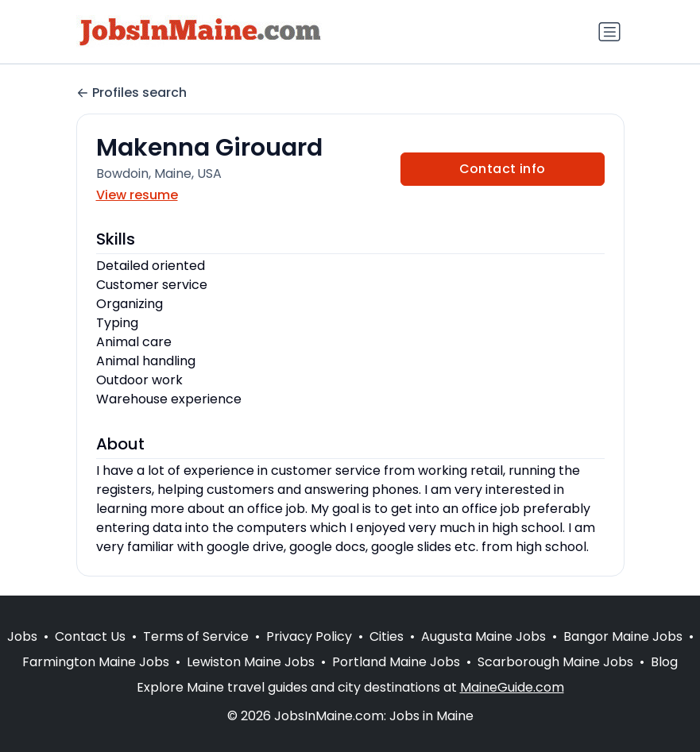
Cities (387, 636)
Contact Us (90, 636)
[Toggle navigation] (609, 32)
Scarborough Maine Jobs (555, 662)
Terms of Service (196, 636)
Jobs (22, 636)
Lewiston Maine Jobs (251, 662)
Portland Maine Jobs (396, 662)
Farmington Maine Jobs (96, 662)
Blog (664, 662)
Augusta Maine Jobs (483, 636)
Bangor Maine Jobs (623, 636)
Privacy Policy (309, 636)
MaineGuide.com (512, 687)
